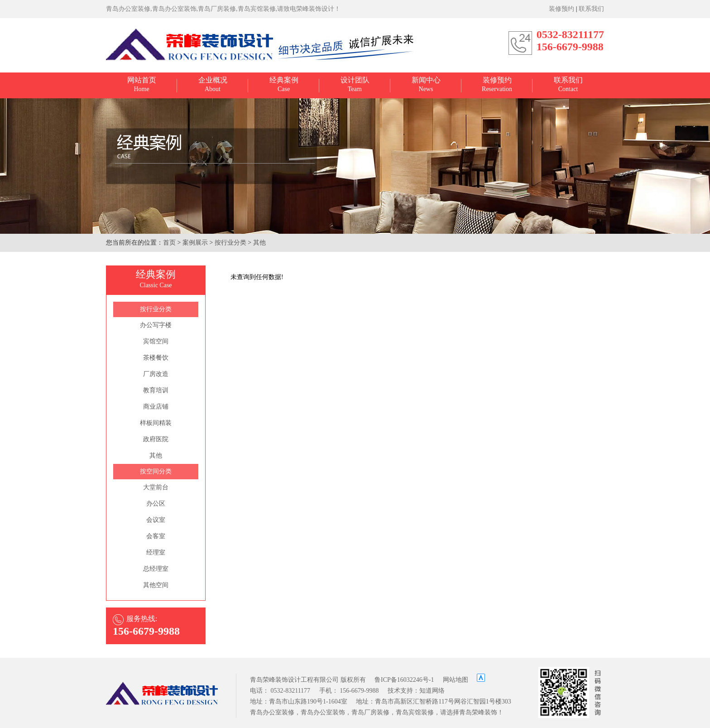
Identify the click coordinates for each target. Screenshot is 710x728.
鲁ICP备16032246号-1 (404, 680)
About (213, 84)
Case (284, 84)
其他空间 (156, 585)
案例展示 (195, 243)
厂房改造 (156, 374)
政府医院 (156, 439)
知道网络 (432, 691)
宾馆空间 (156, 341)
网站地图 (456, 680)
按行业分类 (230, 243)
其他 (259, 243)
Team (355, 84)
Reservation (497, 84)
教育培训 (156, 390)
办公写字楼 (156, 325)
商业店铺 (156, 407)
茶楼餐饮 (156, 358)
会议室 (156, 520)
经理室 (156, 552)
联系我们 (591, 9)
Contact (568, 84)
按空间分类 (156, 471)
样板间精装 (156, 423)
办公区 (156, 504)
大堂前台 (156, 487)
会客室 (156, 536)
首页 (169, 243)
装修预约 (561, 9)
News (426, 84)
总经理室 (156, 569)
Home (142, 84)
